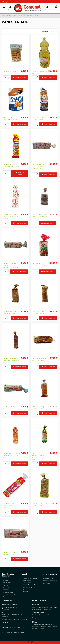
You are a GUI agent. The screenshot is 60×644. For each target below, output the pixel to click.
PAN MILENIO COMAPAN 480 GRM (10, 506)
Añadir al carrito (19, 78)
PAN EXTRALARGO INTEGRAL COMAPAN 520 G (11, 265)
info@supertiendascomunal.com (15, 619)
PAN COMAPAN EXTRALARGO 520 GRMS (11, 217)
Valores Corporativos (50, 581)
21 (54, 31)
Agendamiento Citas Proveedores (10, 596)
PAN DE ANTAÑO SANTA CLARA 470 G (40, 217)
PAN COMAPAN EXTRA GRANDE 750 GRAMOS (39, 166)
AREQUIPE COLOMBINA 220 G (11, 119)
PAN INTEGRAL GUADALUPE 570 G (40, 313)
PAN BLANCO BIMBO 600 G (38, 119)
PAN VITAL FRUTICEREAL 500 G (40, 265)
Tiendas (6, 585)
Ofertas (6, 580)
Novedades (7, 583)
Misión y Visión (48, 578)
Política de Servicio (30, 587)
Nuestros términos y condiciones (30, 579)
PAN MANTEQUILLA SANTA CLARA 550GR (38, 456)
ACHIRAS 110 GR (10, 71)
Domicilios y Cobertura (27, 591)
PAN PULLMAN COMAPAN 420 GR (11, 553)
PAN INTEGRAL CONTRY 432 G (10, 313)
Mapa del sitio (8, 592)
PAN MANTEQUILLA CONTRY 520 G (40, 408)
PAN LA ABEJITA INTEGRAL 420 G (39, 359)
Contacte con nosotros (8, 589)
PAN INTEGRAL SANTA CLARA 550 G (11, 360)
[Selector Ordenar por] (46, 31)
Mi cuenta (47, 583)
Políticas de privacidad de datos (30, 584)
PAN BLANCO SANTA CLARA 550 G (11, 166)
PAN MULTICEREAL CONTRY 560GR (40, 505)
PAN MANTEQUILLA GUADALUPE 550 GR (12, 455)
